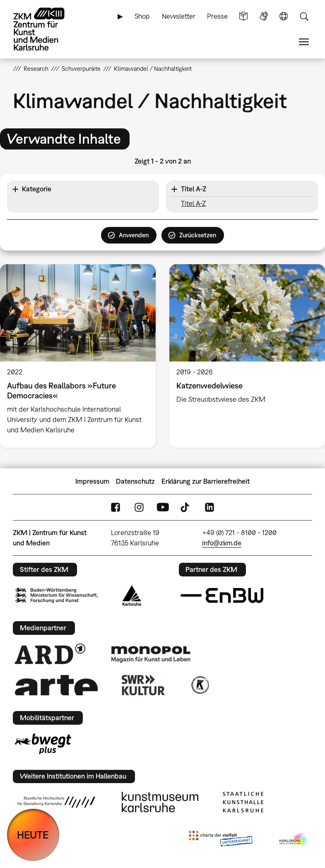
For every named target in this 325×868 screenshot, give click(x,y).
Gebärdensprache (264, 16)
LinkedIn (209, 508)
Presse (217, 16)
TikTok (186, 508)
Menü (304, 42)
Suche (304, 16)
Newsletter (179, 16)
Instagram (139, 508)
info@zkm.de (222, 543)
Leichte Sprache (243, 16)
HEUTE (33, 835)
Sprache (284, 16)
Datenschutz (135, 481)
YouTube (163, 508)
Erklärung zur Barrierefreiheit (206, 481)
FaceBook (116, 508)
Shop (142, 16)
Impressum (92, 481)
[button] (83, 189)
